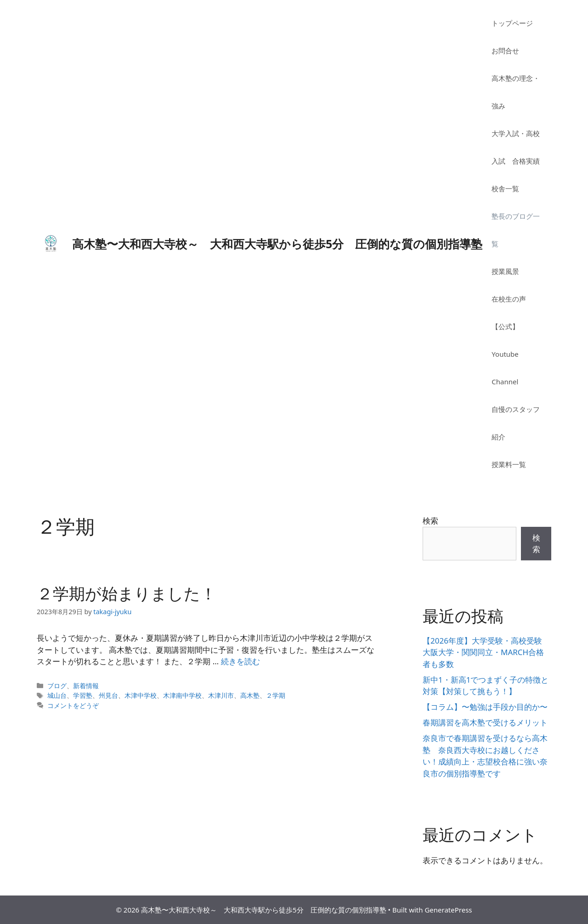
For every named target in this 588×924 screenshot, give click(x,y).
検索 (430, 521)
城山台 (57, 695)
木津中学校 (141, 695)
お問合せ (505, 51)
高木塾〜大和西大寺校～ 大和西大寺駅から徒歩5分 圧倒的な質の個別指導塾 (277, 244)
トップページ (512, 23)
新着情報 (86, 686)
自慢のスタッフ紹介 (516, 423)
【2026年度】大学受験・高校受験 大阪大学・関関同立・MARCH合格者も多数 (486, 652)
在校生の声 (509, 299)
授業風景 (505, 271)
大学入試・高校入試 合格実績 (516, 147)
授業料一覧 (509, 464)
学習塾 (83, 695)
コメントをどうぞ (73, 705)
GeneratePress (448, 910)
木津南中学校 (182, 695)
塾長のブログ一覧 (516, 230)
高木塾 (250, 695)
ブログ (57, 686)
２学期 (276, 695)
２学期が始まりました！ (127, 593)
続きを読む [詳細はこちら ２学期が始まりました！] (240, 661)
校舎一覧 (505, 188)
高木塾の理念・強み (516, 92)
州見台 (108, 695)
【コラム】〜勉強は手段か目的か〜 (485, 707)
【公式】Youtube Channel (505, 354)
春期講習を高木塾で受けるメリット (485, 722)
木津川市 (221, 695)
